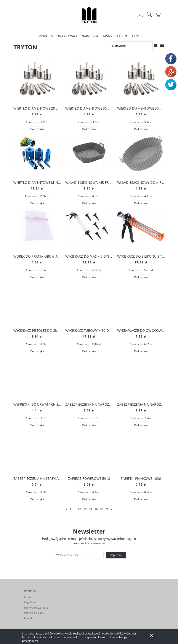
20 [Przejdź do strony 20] (101, 509)
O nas (28, 597)
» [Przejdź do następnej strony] (112, 509)
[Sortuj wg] (132, 46)
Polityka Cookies (34, 613)
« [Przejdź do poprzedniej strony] (66, 509)
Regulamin (31, 602)
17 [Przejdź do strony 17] (85, 509)
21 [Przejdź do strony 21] (107, 509)
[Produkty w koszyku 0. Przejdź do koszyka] (159, 17)
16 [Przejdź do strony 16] (79, 509)
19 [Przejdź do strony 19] (96, 509)
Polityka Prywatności (36, 608)
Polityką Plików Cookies (121, 633)
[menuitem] (43, 36)
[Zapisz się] (116, 555)
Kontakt (29, 618)
